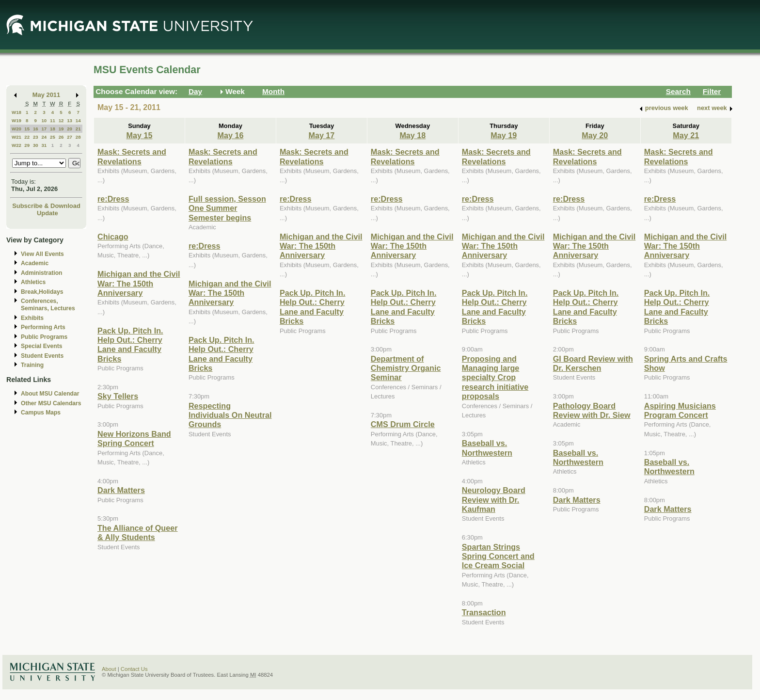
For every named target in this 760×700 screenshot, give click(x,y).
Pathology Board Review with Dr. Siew (592, 410)
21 (78, 129)
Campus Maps (41, 413)
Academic (35, 263)
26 (61, 137)
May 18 (412, 135)
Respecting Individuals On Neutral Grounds (230, 415)
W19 (16, 120)
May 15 (140, 135)
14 (78, 120)
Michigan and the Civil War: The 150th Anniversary (139, 283)
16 (36, 129)
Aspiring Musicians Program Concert (680, 410)
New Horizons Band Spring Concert (134, 438)
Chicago (113, 237)
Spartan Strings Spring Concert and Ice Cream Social (498, 556)
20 (70, 129)
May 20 (595, 135)
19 (61, 129)
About (109, 669)
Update (47, 213)
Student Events (42, 356)
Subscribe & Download (46, 206)
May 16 (230, 135)
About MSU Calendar (50, 394)
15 (27, 129)
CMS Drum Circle (403, 424)
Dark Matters (121, 490)
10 (44, 120)
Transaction (484, 612)
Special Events (41, 346)
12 (61, 120)
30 (36, 145)
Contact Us (134, 669)
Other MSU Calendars (51, 403)
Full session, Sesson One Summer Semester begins (227, 208)
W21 (16, 137)
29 (27, 145)
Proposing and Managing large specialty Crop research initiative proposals (495, 378)
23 (36, 137)
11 (53, 120)
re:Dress (113, 199)
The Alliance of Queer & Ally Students (138, 533)
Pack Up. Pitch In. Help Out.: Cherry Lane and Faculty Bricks (130, 345)
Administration (41, 273)
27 (70, 137)
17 (44, 129)
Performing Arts (43, 327)
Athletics (33, 282)
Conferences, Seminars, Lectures (48, 305)
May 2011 (46, 95)
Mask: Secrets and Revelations (132, 156)
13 (70, 120)
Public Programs (44, 337)
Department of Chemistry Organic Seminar (406, 368)
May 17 (321, 135)
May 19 (504, 135)
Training (32, 365)
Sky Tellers (118, 396)
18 (53, 129)
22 (27, 137)
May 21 (686, 135)
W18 (16, 112)
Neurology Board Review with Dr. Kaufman (494, 500)
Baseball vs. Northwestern (487, 448)
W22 (16, 145)
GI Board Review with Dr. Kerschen (593, 363)
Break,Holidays (42, 292)
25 (53, 137)
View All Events (42, 254)
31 (44, 145)
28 (78, 137)
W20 (16, 129)
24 (44, 137)
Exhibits (32, 318)
